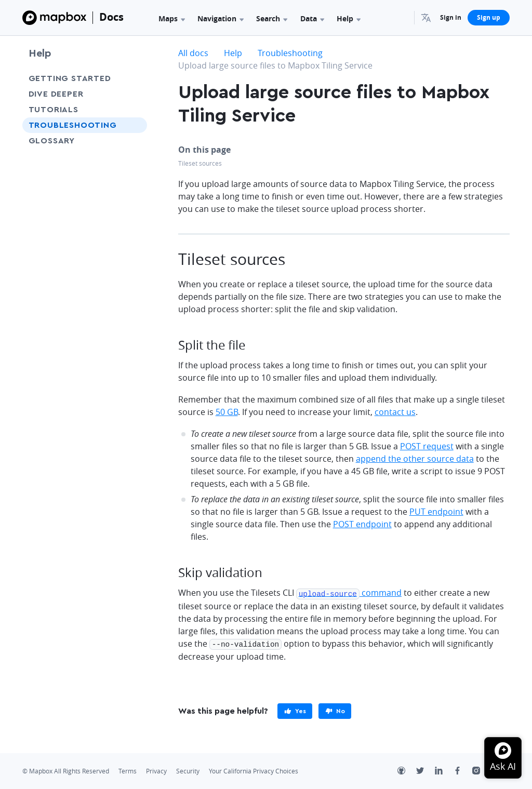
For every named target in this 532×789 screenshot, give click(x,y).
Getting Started (70, 78)
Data (312, 18)
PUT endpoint (436, 512)
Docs (111, 17)
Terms (128, 770)
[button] (427, 18)
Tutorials (54, 110)
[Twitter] (425, 770)
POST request (427, 446)
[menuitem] (427, 18)
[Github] (407, 770)
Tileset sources (200, 163)
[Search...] (402, 18)
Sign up (489, 17)
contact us (395, 412)
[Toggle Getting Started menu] (136, 78)
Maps (172, 18)
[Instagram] (482, 770)
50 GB (227, 412)
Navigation (221, 18)
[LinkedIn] (444, 770)
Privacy (156, 770)
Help (349, 18)
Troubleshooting (73, 125)
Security (188, 770)
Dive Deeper (56, 94)
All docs (193, 53)
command (349, 593)
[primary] (295, 710)
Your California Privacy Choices (254, 770)
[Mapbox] (54, 18)
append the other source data (415, 459)
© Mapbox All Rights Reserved (66, 770)
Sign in (451, 17)
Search (272, 18)
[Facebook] (463, 770)
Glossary (52, 141)
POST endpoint (362, 524)
